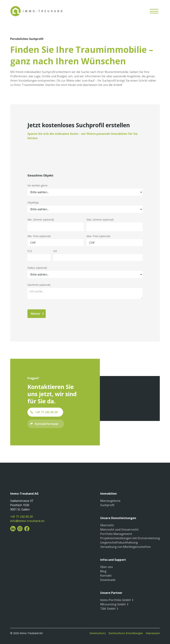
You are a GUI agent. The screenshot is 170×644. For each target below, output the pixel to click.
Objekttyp (33, 202)
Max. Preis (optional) (98, 236)
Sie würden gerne (37, 185)
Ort (55, 251)
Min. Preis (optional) (39, 236)
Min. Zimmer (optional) (41, 220)
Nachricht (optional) (39, 285)
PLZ (30, 251)
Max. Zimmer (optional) (100, 220)
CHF (33, 243)
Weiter (36, 314)
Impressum (153, 633)
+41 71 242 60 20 (46, 412)
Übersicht (107, 525)
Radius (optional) (37, 268)
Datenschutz (98, 633)
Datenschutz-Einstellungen (126, 633)
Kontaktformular (47, 424)
